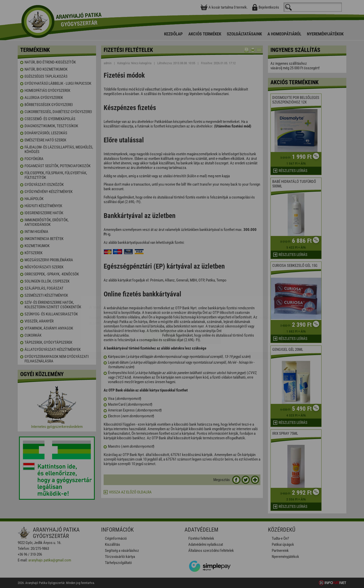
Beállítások (201, 308)
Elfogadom (162, 308)
